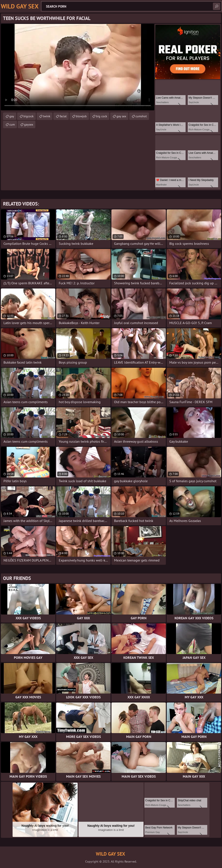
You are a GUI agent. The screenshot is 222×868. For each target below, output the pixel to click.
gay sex (121, 116)
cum (12, 124)
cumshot (141, 116)
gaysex (29, 124)
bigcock (29, 116)
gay (12, 116)
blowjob (81, 116)
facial (63, 116)
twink (47, 116)
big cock (102, 116)
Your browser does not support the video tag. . (78, 67)
